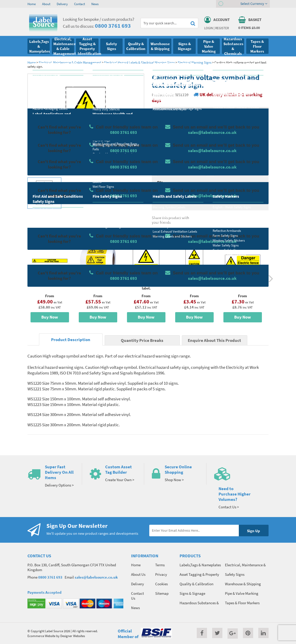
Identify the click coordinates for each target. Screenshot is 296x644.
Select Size (165, 162)
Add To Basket (239, 192)
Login (209, 28)
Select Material (169, 142)
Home (32, 4)
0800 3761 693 (113, 26)
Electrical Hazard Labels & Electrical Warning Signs (139, 62)
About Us (138, 574)
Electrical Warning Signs (195, 62)
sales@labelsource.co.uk (96, 577)
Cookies (161, 584)
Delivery (62, 4)
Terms (160, 565)
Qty (160, 182)
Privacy (161, 574)
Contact (80, 4)
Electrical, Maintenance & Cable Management (70, 62)
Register (222, 28)
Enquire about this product (239, 202)
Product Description (71, 340)
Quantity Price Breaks (239, 126)
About (46, 4)
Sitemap (162, 593)
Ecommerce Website (41, 636)
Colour (220, 162)
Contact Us (137, 596)
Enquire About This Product (214, 340)
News (95, 4)
